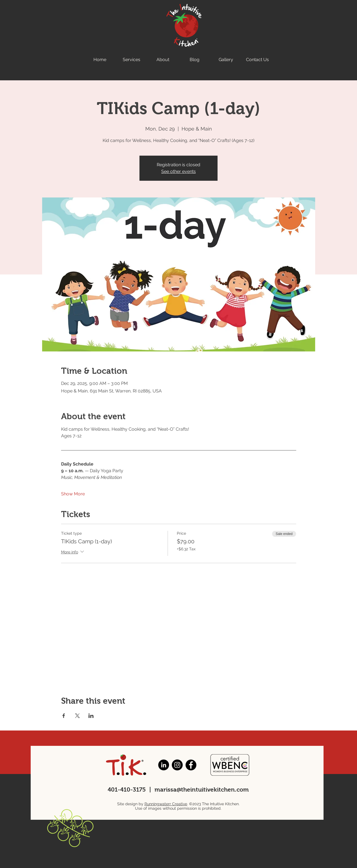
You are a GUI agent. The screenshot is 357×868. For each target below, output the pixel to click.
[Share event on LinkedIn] (91, 716)
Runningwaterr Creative (166, 804)
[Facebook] (191, 765)
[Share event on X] (77, 716)
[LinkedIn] (164, 765)
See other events (178, 171)
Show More (73, 494)
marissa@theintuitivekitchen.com (202, 789)
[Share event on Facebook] (64, 716)
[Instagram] (177, 765)
